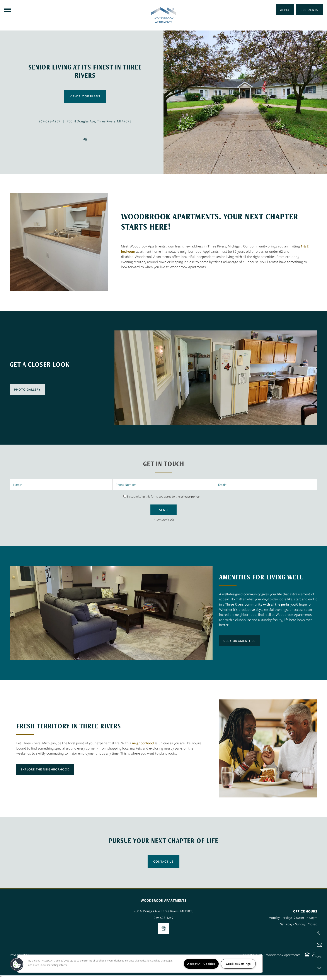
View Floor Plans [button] (85, 96)
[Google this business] (85, 140)
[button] (309, 10)
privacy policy (190, 496)
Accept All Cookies (201, 964)
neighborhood (143, 743)
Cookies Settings (238, 964)
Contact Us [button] (163, 861)
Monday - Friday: (280, 917)
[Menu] (8, 10)
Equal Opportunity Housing (307, 957)
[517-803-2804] (319, 933)
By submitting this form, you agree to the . (164, 496)
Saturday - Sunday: (293, 924)
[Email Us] (319, 945)
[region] (140, 964)
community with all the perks (267, 604)
